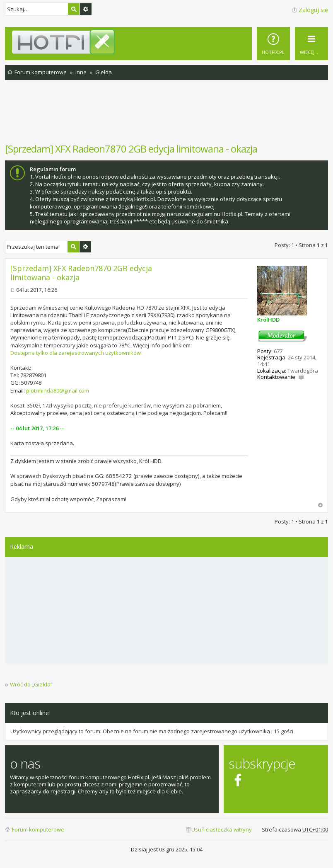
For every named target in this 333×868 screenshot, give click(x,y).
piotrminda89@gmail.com (58, 390)
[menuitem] (273, 44)
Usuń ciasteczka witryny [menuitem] (222, 829)
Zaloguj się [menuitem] (313, 10)
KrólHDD (268, 320)
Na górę (320, 505)
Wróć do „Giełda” (31, 685)
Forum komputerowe (38, 829)
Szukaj (74, 9)
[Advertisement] (166, 116)
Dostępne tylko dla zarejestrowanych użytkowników (76, 353)
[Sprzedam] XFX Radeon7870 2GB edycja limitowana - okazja (131, 149)
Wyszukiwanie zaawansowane (86, 9)
